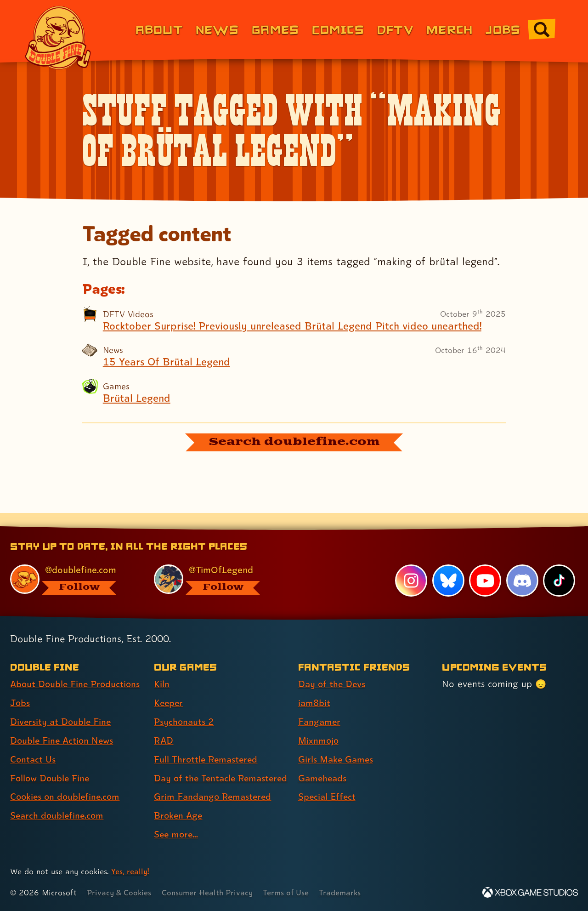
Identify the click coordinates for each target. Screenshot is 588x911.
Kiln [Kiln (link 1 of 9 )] (162, 668)
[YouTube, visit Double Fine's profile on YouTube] (485, 565)
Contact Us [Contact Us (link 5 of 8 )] (33, 743)
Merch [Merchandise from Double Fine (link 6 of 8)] (449, 29)
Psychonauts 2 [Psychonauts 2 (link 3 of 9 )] (184, 706)
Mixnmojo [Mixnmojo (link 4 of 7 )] (319, 724)
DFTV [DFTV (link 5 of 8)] (395, 29)
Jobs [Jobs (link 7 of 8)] (503, 29)
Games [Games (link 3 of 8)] (275, 29)
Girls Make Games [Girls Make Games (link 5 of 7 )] (337, 743)
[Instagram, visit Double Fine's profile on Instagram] (411, 565)
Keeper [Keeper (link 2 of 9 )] (169, 687)
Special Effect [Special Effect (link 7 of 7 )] (328, 781)
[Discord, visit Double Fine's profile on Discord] (522, 565)
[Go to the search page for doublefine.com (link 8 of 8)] (542, 29)
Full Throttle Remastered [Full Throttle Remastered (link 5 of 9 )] (207, 743)
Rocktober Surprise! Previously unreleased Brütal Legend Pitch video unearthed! (297, 326)
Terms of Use (290, 893)
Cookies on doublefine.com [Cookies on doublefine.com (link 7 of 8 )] (67, 781)
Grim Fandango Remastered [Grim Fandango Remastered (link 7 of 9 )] (214, 797)
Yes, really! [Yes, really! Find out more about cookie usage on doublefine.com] (130, 872)
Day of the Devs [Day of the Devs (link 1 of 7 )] (333, 668)
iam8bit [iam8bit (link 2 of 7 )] (314, 687)
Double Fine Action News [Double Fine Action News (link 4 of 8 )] (63, 724)
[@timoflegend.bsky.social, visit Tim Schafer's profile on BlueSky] (215, 564)
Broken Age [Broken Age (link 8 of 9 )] (179, 816)
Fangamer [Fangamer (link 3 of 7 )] (320, 706)
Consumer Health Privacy (210, 893)
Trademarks (345, 893)
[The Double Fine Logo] (58, 38)
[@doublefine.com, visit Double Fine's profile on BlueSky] (72, 564)
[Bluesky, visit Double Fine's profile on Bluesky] (448, 565)
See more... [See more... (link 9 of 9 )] (177, 835)
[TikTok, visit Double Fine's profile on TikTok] (559, 565)
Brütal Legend (138, 398)
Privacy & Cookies (120, 893)
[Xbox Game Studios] (530, 893)
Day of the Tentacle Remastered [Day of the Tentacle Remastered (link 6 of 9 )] (196, 770)
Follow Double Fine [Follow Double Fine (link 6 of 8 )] (51, 762)
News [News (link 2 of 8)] (217, 29)
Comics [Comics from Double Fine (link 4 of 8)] (338, 29)
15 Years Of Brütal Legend (168, 362)
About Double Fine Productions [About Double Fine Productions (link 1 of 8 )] (77, 668)
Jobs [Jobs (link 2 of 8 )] (20, 687)
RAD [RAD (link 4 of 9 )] (164, 724)
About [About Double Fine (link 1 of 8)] (159, 29)
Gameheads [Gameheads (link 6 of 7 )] (323, 762)
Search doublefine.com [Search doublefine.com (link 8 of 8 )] (58, 800)
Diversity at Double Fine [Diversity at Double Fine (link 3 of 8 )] (62, 706)
